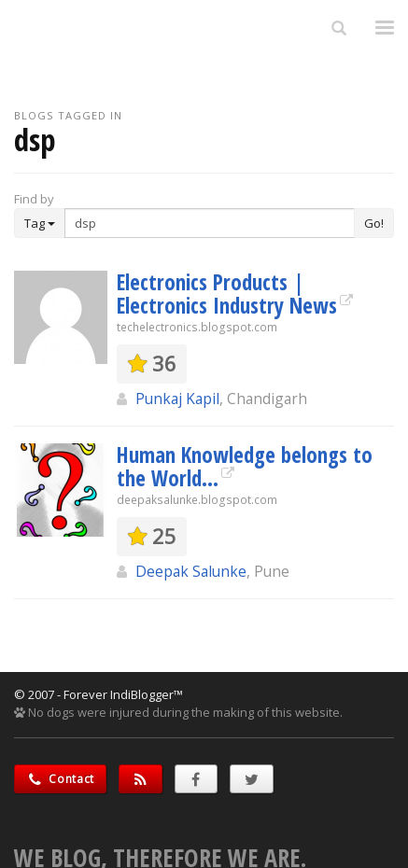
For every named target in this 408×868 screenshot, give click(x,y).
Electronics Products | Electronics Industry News (227, 294)
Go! (374, 223)
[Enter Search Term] (210, 223)
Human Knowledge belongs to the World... (245, 466)
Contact (60, 779)
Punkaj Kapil (177, 399)
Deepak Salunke (191, 571)
